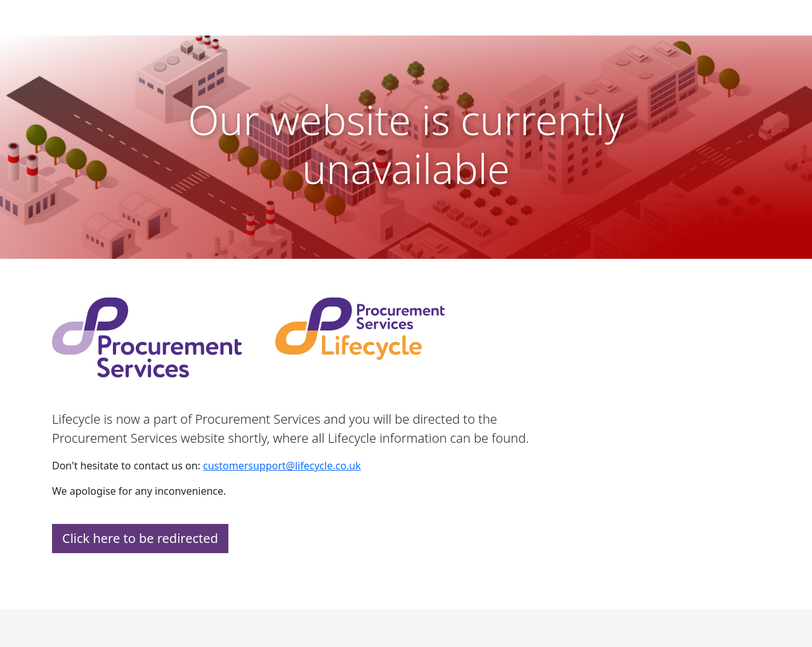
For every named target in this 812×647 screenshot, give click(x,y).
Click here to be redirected (140, 538)
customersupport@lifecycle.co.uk (282, 466)
